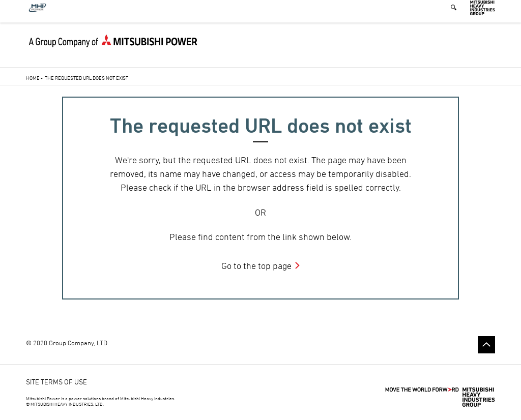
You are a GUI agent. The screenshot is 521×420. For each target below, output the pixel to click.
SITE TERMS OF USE (56, 382)
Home (33, 78)
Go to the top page (256, 266)
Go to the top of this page (486, 345)
